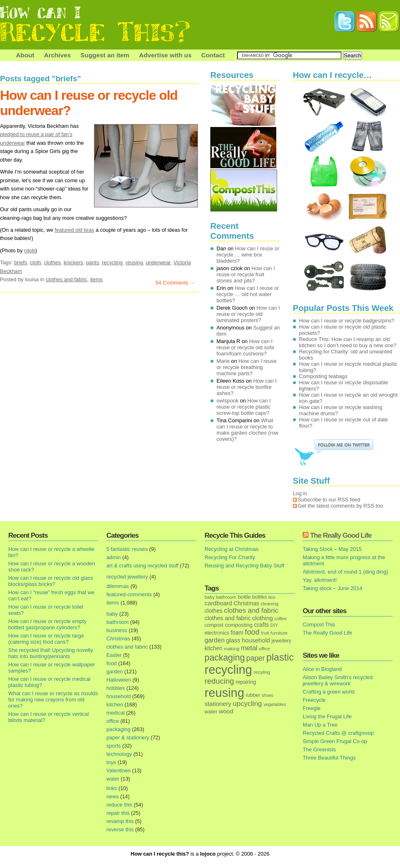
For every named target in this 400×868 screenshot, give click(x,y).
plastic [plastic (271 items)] (280, 657)
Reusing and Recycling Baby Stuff (244, 566)
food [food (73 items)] (252, 632)
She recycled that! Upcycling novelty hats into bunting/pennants (51, 653)
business (117, 630)
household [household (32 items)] (256, 640)
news (113, 796)
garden (115, 672)
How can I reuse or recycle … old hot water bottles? (248, 294)
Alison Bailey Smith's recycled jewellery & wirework (338, 680)
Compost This (319, 625)
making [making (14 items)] (232, 648)
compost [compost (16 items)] (214, 625)
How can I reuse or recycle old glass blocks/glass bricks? (51, 581)
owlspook (227, 401)
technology (119, 754)
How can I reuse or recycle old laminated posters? (248, 314)
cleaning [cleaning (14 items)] (269, 603)
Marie (223, 361)
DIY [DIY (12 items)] (274, 625)
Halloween (119, 680)
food (112, 663)
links (112, 788)
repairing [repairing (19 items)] (246, 682)
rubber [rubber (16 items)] (253, 695)
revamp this (120, 821)
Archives (58, 55)
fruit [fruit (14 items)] (265, 633)
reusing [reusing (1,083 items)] (224, 693)
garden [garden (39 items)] (215, 640)
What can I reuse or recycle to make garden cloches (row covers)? (247, 430)
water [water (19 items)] (211, 712)
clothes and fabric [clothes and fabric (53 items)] (251, 610)
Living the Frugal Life (327, 716)
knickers (73, 262)
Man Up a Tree (320, 725)
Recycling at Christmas (232, 549)
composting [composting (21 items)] (239, 625)
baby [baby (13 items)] (210, 597)
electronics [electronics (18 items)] (217, 633)
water (113, 779)
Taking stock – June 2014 (332, 588)
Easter (114, 655)
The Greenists (319, 749)
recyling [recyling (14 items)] (262, 672)
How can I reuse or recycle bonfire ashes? (247, 387)
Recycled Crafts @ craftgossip (338, 733)
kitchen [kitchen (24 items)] (213, 648)
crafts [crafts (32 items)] (261, 625)
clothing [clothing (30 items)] (262, 618)
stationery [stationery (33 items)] (218, 704)
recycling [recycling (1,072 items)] (228, 670)
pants (92, 262)
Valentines (119, 770)
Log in (300, 493)
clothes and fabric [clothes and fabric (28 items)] (228, 618)
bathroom (118, 622)
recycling (112, 262)
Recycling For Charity (230, 557)
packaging (118, 729)
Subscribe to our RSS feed (329, 500)
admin (114, 557)
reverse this (120, 829)
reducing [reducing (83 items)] (219, 681)
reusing (134, 262)
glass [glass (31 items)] (233, 640)
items (96, 279)
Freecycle (314, 700)
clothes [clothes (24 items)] (213, 611)
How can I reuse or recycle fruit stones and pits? (246, 274)
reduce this (119, 805)
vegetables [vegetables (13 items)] (275, 704)
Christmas (118, 639)
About (25, 55)
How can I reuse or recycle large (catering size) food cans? (46, 639)
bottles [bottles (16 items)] (260, 597)
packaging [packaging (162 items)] (225, 658)
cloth (36, 262)
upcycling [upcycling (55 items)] (247, 704)
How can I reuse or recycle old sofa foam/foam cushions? (245, 347)
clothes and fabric (66, 279)
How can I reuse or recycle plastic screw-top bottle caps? (244, 407)
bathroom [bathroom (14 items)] (226, 597)
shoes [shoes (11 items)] (267, 695)
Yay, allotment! (320, 580)
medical (115, 713)
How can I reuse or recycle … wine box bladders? (248, 255)
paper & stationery (128, 737)
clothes (53, 262)
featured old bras (74, 230)
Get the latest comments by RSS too (340, 506)
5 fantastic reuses (127, 549)
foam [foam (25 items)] (237, 633)
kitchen (115, 705)
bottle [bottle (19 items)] (244, 597)
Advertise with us (165, 55)
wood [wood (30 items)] (226, 711)
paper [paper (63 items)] (255, 658)
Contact (213, 55)
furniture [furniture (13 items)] (279, 633)
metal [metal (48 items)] (249, 648)
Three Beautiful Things (329, 758)
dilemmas (118, 586)
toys (111, 762)
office (113, 721)
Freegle (312, 708)
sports (114, 746)
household (119, 696)
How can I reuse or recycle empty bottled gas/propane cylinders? (47, 624)
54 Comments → (175, 283)
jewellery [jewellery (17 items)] (281, 641)
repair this (118, 813)
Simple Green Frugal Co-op (335, 741)
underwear (158, 262)
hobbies (116, 688)
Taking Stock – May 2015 (332, 549)
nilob (29, 251)
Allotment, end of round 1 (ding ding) (345, 572)
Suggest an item (105, 55)
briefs (20, 262)
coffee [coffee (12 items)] (280, 619)
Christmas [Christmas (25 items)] (246, 603)
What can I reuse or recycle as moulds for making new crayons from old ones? (53, 700)
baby (112, 614)
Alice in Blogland (322, 669)
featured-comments (129, 594)
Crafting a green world (329, 692)
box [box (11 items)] (272, 597)
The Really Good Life (341, 535)
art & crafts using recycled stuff (142, 566)
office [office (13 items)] (265, 649)
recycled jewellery (127, 577)
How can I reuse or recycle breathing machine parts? (247, 367)
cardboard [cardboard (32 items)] (218, 603)
